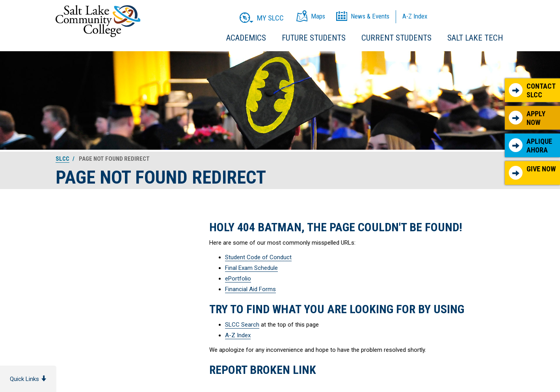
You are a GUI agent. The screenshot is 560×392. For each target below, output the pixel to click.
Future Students (314, 38)
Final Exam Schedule (251, 268)
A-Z (415, 16)
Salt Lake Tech (475, 38)
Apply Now (527, 118)
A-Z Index (238, 335)
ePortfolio (238, 279)
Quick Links (28, 379)
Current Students (396, 38)
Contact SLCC (532, 90)
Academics (246, 38)
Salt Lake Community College (98, 21)
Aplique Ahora (530, 146)
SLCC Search (242, 325)
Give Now (532, 172)
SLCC (62, 159)
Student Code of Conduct (258, 257)
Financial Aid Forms (250, 289)
